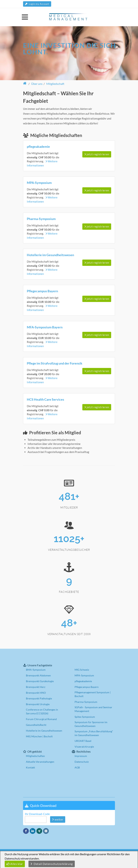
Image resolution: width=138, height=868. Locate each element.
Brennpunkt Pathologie (39, 698)
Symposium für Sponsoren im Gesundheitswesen (91, 724)
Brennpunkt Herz (36, 687)
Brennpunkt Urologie (38, 704)
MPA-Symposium (84, 675)
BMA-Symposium (36, 670)
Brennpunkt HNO (36, 693)
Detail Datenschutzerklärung (52, 864)
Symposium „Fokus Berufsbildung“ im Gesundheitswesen (94, 733)
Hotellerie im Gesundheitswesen (44, 731)
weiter (58, 819)
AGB (77, 767)
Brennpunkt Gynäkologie (40, 681)
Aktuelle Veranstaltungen (40, 762)
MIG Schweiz (82, 670)
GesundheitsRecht (36, 725)
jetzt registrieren (97, 154)
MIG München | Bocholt (39, 736)
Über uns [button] (37, 84)
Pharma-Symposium (86, 702)
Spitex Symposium (85, 717)
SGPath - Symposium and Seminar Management (93, 709)
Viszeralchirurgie (84, 747)
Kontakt (30, 767)
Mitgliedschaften (35, 756)
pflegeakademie (83, 681)
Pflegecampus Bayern (87, 687)
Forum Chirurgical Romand (41, 719)
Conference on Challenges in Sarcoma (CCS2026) (42, 711)
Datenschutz (82, 762)
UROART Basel (83, 741)
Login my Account (37, 4)
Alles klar (15, 864)
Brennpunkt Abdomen (38, 675)
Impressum (81, 756)
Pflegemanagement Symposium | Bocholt (93, 694)
